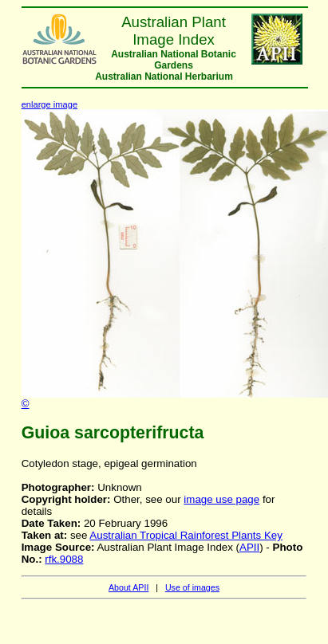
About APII (128, 587)
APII (249, 547)
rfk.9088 (64, 559)
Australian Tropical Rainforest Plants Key (186, 535)
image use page (221, 499)
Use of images (192, 587)
